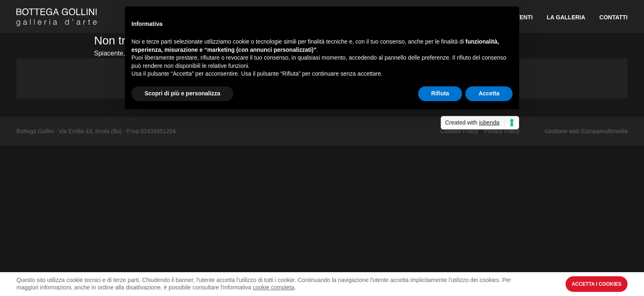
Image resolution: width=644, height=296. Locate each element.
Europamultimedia (604, 131)
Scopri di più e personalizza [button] (182, 93)
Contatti (613, 17)
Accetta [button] (489, 93)
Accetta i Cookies (597, 284)
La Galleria (566, 17)
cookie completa (273, 287)
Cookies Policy (459, 131)
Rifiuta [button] (440, 93)
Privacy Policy (502, 131)
